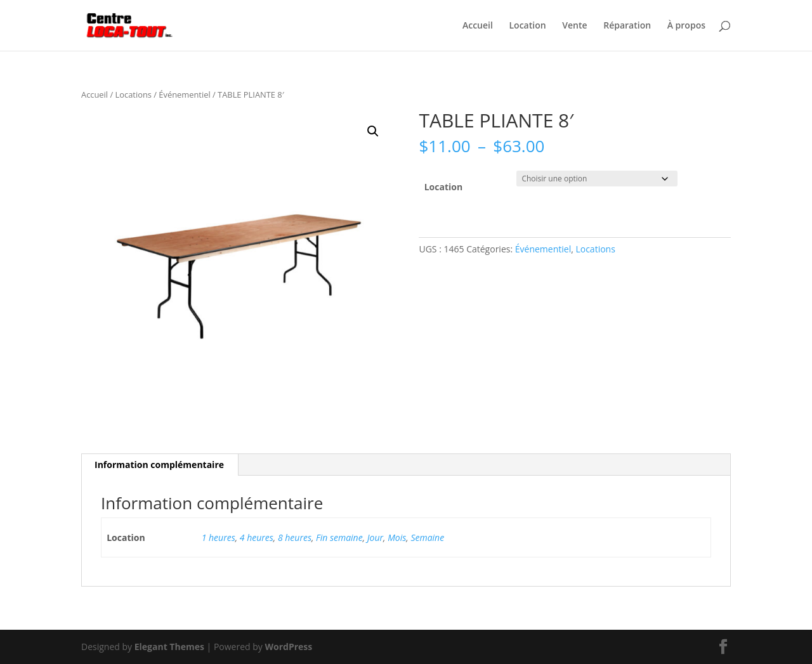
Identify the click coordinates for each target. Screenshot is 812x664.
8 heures (295, 537)
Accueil (478, 26)
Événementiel (184, 94)
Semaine (427, 537)
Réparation (627, 26)
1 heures (219, 537)
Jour (375, 537)
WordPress (288, 647)
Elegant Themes (169, 647)
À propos (686, 26)
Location (528, 26)
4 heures (257, 537)
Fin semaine (339, 537)
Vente (574, 26)
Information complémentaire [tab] (159, 465)
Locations (134, 94)
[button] (373, 131)
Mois (397, 537)
